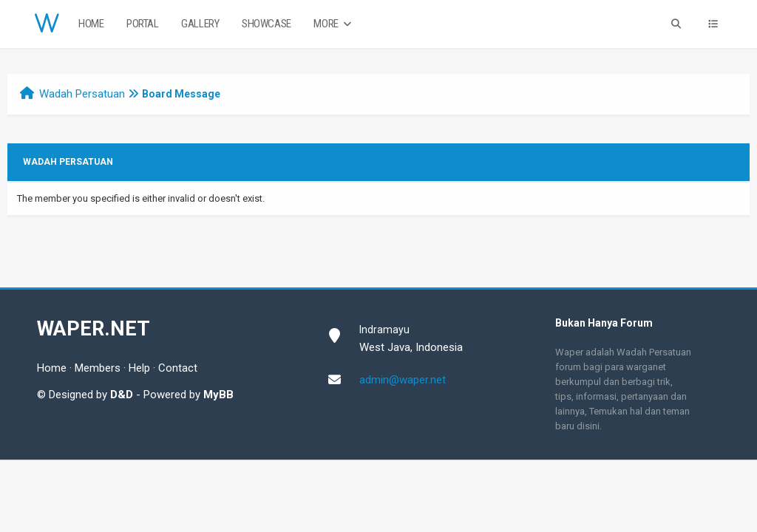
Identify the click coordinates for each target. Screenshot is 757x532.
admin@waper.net (403, 380)
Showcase (267, 24)
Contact (178, 368)
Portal (143, 24)
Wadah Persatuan (82, 94)
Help (139, 368)
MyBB (218, 395)
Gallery (200, 24)
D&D (122, 395)
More (334, 24)
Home (91, 24)
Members (98, 368)
